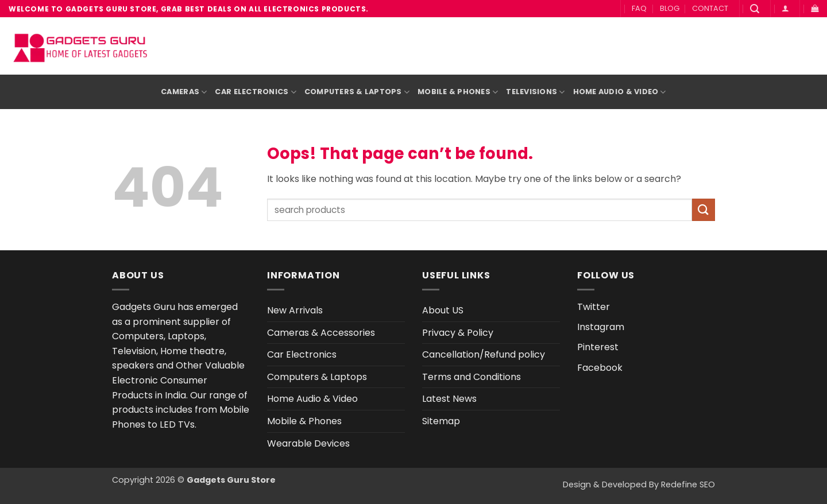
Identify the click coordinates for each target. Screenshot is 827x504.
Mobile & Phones (458, 92)
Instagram (601, 327)
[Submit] (704, 210)
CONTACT (710, 8)
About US (443, 310)
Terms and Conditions (472, 377)
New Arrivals (295, 310)
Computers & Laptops (357, 92)
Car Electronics (255, 92)
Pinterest (598, 347)
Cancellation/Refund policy (484, 354)
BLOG (670, 8)
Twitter (594, 307)
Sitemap (441, 421)
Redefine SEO (688, 484)
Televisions (535, 92)
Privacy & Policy (458, 333)
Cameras (184, 92)
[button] (755, 9)
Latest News (449, 399)
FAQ (639, 8)
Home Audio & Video (620, 92)
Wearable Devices (308, 443)
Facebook (600, 368)
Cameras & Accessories (321, 333)
